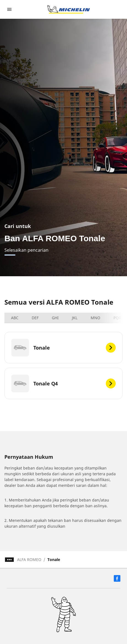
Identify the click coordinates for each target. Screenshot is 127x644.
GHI (55, 318)
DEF (35, 318)
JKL (75, 318)
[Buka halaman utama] (69, 9)
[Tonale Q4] (63, 383)
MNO (95, 318)
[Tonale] (63, 348)
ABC (15, 318)
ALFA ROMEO (29, 560)
